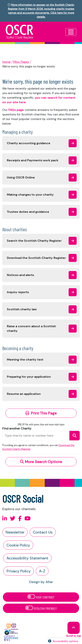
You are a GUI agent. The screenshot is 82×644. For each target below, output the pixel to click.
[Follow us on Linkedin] (5, 519)
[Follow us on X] (13, 519)
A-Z (42, 571)
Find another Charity (17, 428)
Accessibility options (65, 641)
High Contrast (41, 597)
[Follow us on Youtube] (28, 519)
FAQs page (16, 110)
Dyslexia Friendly (41, 608)
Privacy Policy (19, 571)
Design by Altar (41, 582)
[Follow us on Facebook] (20, 519)
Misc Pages (21, 62)
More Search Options (41, 462)
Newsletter (15, 532)
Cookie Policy (18, 545)
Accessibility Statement (27, 558)
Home (6, 62)
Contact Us (43, 532)
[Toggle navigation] (71, 32)
